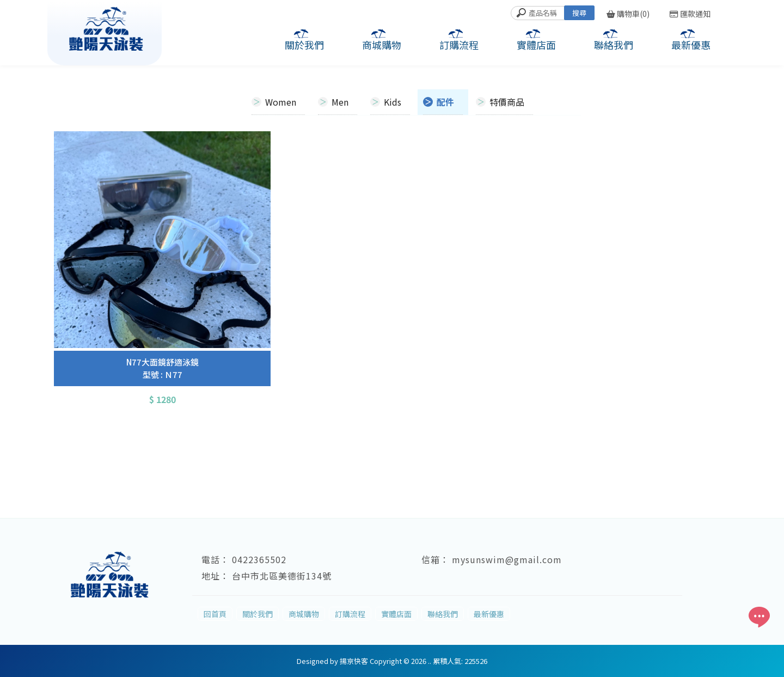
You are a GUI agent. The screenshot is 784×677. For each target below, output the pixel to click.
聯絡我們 (614, 45)
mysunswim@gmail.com (507, 559)
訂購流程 (459, 45)
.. (430, 661)
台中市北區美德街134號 (282, 576)
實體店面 (536, 45)
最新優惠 (691, 45)
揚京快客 (354, 661)
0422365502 (259, 559)
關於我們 (304, 45)
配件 (445, 102)
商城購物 (382, 45)
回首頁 (215, 614)
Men (340, 102)
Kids (393, 102)
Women (281, 102)
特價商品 (507, 102)
